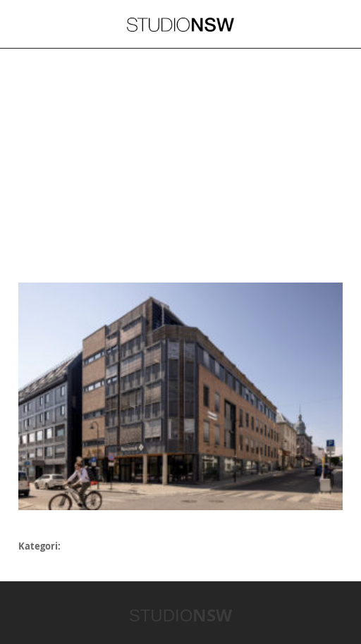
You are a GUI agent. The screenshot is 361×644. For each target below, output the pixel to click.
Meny (29, 24)
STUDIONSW (180, 25)
